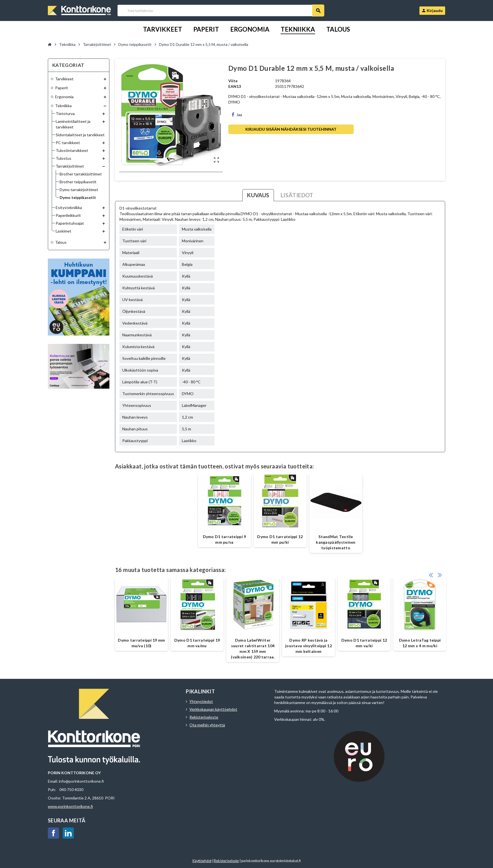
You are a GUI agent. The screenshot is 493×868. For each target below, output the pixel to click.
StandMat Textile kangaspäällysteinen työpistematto (336, 542)
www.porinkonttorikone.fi (70, 806)
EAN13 (235, 86)
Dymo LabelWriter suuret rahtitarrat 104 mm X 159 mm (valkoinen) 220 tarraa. (253, 648)
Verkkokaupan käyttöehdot (213, 709)
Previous (431, 573)
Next (440, 573)
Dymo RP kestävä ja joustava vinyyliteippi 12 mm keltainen (308, 646)
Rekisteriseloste (204, 717)
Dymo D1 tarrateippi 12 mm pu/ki (280, 539)
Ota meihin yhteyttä (207, 725)
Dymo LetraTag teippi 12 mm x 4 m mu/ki (420, 643)
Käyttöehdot (202, 861)
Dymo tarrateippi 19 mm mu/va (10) (141, 643)
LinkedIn (68, 833)
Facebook (53, 833)
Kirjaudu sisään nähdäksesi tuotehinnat (291, 129)
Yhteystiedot (201, 701)
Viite (233, 81)
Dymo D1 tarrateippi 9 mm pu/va (225, 539)
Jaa (237, 115)
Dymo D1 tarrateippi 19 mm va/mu (197, 643)
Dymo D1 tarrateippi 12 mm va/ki (364, 643)
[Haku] (221, 10)
